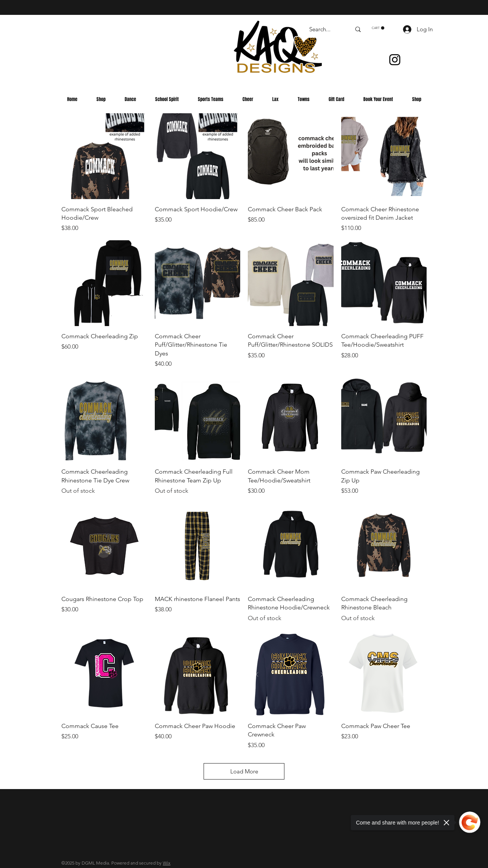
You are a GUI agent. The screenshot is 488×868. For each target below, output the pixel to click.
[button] (378, 28)
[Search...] (324, 29)
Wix (167, 863)
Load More (244, 771)
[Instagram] (395, 60)
